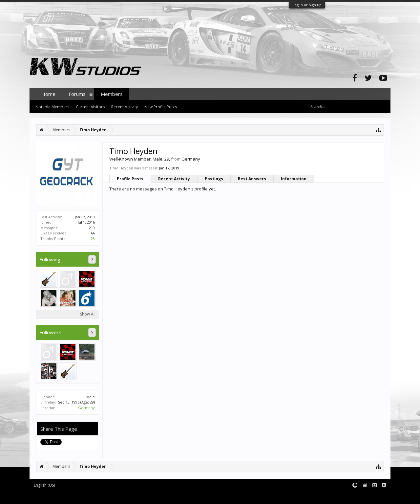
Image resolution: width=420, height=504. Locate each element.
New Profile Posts (161, 107)
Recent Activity (174, 179)
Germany (86, 408)
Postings (214, 179)
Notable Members (52, 107)
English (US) (44, 485)
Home (48, 94)
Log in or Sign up (307, 5)
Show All (88, 314)
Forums (77, 94)
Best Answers (252, 179)
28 (93, 239)
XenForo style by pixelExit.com (158, 496)
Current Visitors (90, 107)
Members (112, 94)
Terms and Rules (374, 496)
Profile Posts (130, 179)
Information (294, 179)
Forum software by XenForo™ (79, 496)
